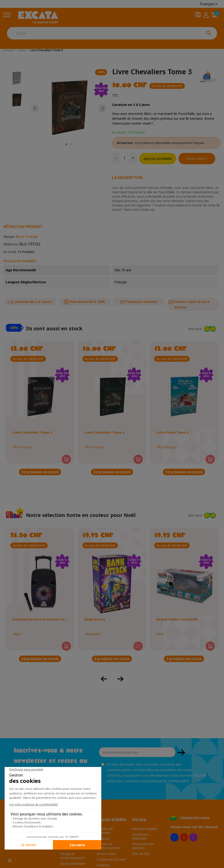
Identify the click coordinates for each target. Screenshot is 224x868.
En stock (10, 252)
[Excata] (38, 18)
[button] (184, 329)
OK (181, 752)
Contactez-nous (195, 818)
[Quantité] (125, 158)
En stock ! (119, 132)
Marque (9, 237)
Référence (11, 244)
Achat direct (197, 159)
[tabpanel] (69, 109)
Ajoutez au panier (158, 159)
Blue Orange (27, 236)
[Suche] (104, 33)
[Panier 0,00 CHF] (214, 15)
